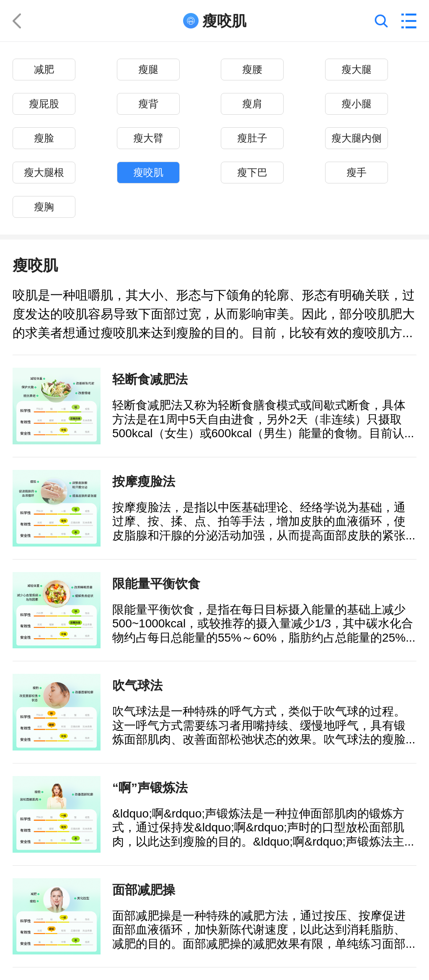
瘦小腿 (357, 104)
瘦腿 (148, 70)
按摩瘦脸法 (144, 481)
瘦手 (357, 173)
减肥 (44, 70)
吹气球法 (137, 685)
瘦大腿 (357, 70)
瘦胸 (44, 207)
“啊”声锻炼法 (150, 787)
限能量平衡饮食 (156, 583)
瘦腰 (252, 70)
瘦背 (148, 104)
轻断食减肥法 (150, 379)
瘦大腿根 (44, 173)
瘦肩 (252, 104)
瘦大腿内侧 (357, 138)
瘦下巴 (252, 173)
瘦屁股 (44, 104)
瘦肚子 (252, 138)
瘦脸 (44, 138)
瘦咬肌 (148, 173)
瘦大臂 (148, 138)
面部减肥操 (144, 890)
